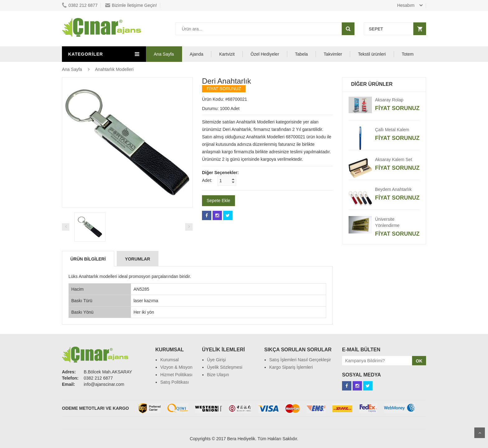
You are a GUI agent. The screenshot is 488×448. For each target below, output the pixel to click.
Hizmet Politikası (176, 375)
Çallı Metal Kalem (392, 130)
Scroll (480, 433)
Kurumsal (169, 360)
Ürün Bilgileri (88, 259)
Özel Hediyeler (265, 54)
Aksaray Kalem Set (394, 159)
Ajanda (197, 54)
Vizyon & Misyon (176, 367)
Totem (408, 54)
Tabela (301, 54)
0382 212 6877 (80, 5)
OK (419, 361)
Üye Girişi (216, 360)
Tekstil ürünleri (372, 54)
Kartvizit (227, 54)
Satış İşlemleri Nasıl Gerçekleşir (300, 360)
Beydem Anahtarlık (393, 189)
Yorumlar (138, 259)
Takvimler (333, 54)
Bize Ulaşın (218, 375)
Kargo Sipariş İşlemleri (291, 367)
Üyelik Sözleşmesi (225, 367)
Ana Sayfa (164, 54)
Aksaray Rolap (389, 100)
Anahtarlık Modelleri (114, 69)
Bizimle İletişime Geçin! (131, 5)
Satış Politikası (175, 382)
